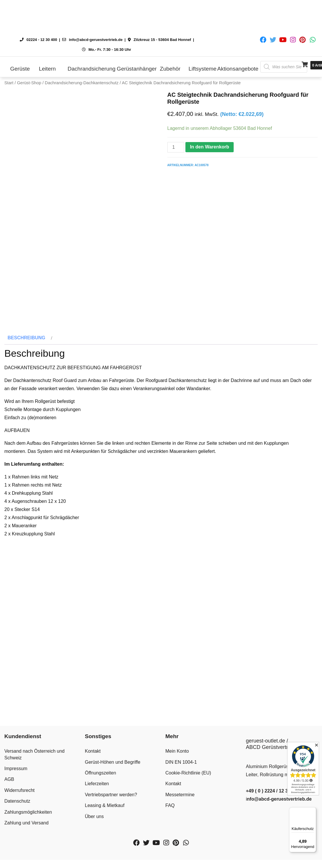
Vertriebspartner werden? (111, 812)
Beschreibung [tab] (26, 355)
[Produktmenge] (176, 147)
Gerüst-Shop (29, 83)
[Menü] (313, 811)
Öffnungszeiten (100, 790)
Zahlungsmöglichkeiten (28, 829)
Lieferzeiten (97, 801)
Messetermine (180, 812)
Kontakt (93, 769)
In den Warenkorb (210, 147)
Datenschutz (17, 818)
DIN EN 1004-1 (181, 779)
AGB (9, 797)
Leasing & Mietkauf (105, 823)
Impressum (16, 786)
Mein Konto (177, 769)
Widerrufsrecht (19, 807)
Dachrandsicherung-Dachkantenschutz (82, 83)
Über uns (94, 834)
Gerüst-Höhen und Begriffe (113, 779)
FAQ (170, 823)
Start (9, 83)
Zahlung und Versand (26, 840)
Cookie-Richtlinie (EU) (188, 790)
